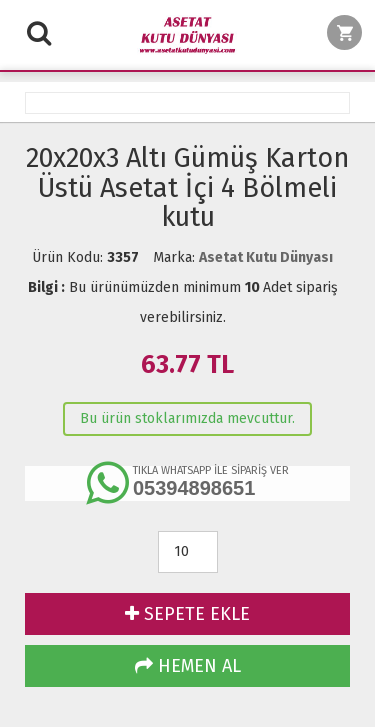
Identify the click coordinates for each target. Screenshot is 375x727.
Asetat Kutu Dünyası (266, 257)
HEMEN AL (188, 666)
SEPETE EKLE (187, 614)
